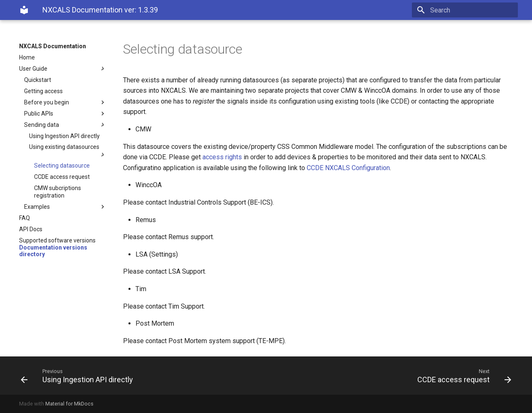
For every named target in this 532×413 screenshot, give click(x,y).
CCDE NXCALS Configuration (348, 168)
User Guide (63, 69)
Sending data (65, 125)
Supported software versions (57, 240)
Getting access (43, 91)
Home (27, 57)
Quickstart (38, 80)
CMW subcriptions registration (58, 192)
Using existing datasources (68, 151)
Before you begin (65, 102)
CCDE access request (62, 177)
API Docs (31, 229)
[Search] (469, 10)
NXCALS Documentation (53, 46)
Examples (65, 207)
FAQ (25, 218)
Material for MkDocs (69, 404)
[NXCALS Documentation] (24, 10)
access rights (222, 157)
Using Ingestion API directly (64, 136)
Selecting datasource (62, 166)
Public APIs (65, 114)
